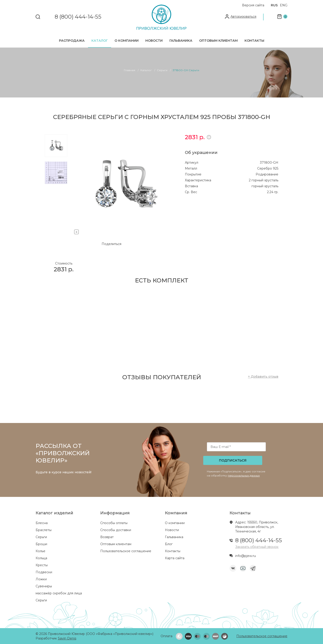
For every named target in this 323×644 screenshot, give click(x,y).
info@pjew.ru (246, 556)
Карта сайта (175, 558)
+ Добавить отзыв (263, 377)
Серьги (41, 537)
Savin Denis (67, 638)
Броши (41, 544)
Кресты (42, 565)
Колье (40, 551)
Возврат (107, 537)
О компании (127, 41)
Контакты (254, 41)
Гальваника (181, 41)
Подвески (44, 572)
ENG (284, 5)
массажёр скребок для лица (59, 593)
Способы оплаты (114, 523)
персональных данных (244, 475)
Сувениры (44, 586)
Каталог (100, 41)
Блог (169, 544)
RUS (274, 5)
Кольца (41, 558)
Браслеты (44, 530)
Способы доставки (116, 530)
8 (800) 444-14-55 (78, 17)
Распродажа (72, 41)
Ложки (41, 579)
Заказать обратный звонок (257, 547)
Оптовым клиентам (218, 41)
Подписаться (233, 460)
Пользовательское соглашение (126, 551)
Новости (154, 41)
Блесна (42, 523)
